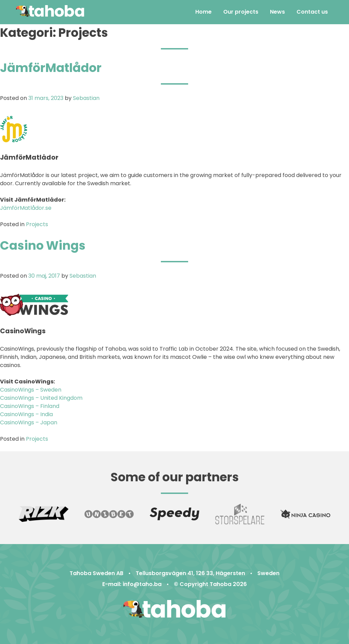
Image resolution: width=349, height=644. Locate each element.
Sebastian (86, 98)
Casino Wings (43, 245)
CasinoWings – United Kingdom (41, 398)
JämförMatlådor (51, 68)
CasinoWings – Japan (29, 422)
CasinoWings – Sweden (31, 390)
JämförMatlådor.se (26, 208)
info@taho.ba (142, 584)
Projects (37, 224)
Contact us (312, 12)
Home (203, 12)
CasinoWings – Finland (30, 406)
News (277, 12)
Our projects (241, 12)
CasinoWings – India (26, 414)
